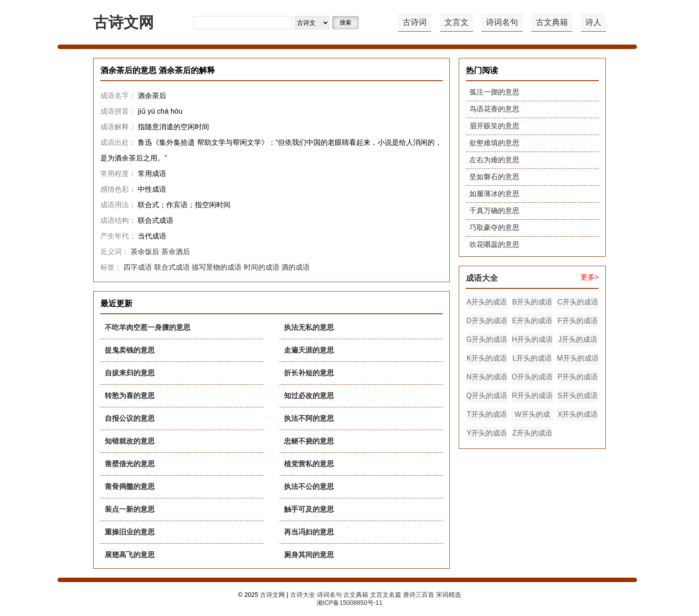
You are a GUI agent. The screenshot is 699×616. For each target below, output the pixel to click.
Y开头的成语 (487, 433)
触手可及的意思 (309, 509)
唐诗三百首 (419, 595)
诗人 (593, 22)
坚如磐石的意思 (494, 177)
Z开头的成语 (532, 433)
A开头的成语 (487, 302)
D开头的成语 (487, 321)
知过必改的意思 (309, 396)
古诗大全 (303, 595)
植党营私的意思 (309, 464)
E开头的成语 (532, 321)
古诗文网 (123, 22)
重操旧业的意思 (130, 532)
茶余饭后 (145, 252)
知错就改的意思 (130, 441)
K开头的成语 (487, 358)
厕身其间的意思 (309, 555)
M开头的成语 (578, 358)
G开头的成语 (487, 339)
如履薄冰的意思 (494, 194)
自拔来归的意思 (130, 373)
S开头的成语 (578, 396)
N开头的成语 (487, 377)
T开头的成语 (487, 414)
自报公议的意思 (130, 418)
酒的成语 (296, 267)
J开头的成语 (578, 339)
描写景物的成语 (217, 267)
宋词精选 (448, 595)
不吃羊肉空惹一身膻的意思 (148, 327)
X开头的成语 (578, 414)
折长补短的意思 (309, 373)
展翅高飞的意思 (130, 555)
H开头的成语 (532, 339)
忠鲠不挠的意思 (309, 441)
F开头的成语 (578, 321)
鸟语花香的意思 (494, 109)
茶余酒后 (176, 252)
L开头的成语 (532, 358)
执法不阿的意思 (309, 418)
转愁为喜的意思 (130, 396)
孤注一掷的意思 (494, 92)
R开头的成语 (532, 396)
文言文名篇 (386, 595)
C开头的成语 (578, 302)
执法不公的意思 (309, 487)
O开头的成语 (532, 377)
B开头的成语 (532, 302)
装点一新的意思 (130, 509)
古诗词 (415, 22)
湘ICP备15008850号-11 (349, 603)
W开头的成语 (532, 416)
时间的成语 (262, 267)
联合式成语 (172, 267)
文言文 (456, 22)
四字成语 (138, 267)
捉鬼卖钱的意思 (130, 350)
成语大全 (482, 278)
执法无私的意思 (309, 327)
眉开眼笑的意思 (494, 126)
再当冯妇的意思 (309, 532)
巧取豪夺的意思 (494, 228)
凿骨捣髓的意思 (130, 487)
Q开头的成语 (487, 396)
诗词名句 (502, 22)
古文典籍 (552, 22)
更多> (590, 277)
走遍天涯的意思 (309, 350)
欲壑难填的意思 (494, 143)
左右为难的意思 (494, 160)
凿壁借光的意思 (130, 464)
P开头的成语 (578, 377)
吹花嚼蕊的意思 (494, 244)
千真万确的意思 (494, 211)
